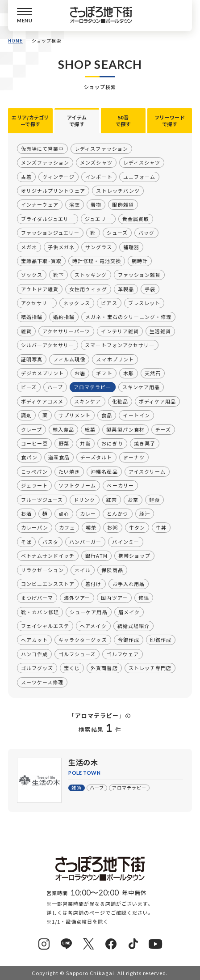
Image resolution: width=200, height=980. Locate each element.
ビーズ (29, 387)
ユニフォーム (139, 176)
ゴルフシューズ (77, 654)
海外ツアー (77, 598)
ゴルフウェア (122, 654)
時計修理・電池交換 (96, 261)
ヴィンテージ (58, 176)
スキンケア (87, 401)
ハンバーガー (85, 542)
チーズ (163, 429)
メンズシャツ (96, 162)
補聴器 (131, 246)
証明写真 (32, 359)
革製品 (125, 288)
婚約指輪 (64, 317)
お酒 (26, 513)
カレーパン (35, 527)
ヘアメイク (93, 626)
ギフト (104, 373)
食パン (29, 457)
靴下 (58, 275)
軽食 (154, 499)
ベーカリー (120, 485)
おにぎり (112, 443)
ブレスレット (144, 303)
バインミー (125, 542)
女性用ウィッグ (88, 288)
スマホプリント (115, 359)
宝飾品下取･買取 (41, 261)
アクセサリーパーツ (66, 331)
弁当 (85, 443)
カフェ (67, 527)
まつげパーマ (37, 598)
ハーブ (55, 387)
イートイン (136, 415)
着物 (96, 204)
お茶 (133, 499)
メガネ (29, 246)
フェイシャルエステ (45, 626)
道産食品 (59, 457)
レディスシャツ (142, 162)
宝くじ (72, 668)
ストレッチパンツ (118, 191)
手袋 (150, 288)
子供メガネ (61, 246)
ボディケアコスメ (42, 401)
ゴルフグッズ (37, 668)
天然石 (153, 373)
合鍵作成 (129, 640)
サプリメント (75, 415)
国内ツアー (114, 598)
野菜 (64, 443)
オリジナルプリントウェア (53, 191)
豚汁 (144, 513)
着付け (93, 584)
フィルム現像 (69, 359)
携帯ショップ (134, 556)
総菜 (90, 429)
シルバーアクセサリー (48, 345)
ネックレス (77, 303)
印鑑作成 (161, 640)
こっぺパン (34, 471)
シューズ (117, 233)
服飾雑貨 (123, 204)
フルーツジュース (42, 499)
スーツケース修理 (42, 682)
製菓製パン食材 (125, 429)
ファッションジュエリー (50, 233)
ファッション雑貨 (139, 275)
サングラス (99, 246)
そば (26, 542)
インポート (99, 176)
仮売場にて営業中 (42, 148)
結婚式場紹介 (133, 626)
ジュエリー (98, 219)
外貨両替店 (104, 668)
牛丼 (161, 527)
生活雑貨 (160, 331)
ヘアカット (34, 640)
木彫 (128, 373)
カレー (88, 513)
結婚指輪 (32, 317)
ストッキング (91, 275)
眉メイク (129, 611)
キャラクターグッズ (83, 640)
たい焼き (69, 471)
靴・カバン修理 (40, 611)
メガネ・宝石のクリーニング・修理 (128, 317)
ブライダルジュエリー (48, 219)
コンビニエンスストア (48, 584)
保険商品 (112, 569)
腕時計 (140, 261)
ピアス (109, 303)
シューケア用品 (88, 611)
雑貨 (26, 331)
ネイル (83, 569)
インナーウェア (40, 204)
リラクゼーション (42, 569)
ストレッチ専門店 (150, 668)
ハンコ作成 (34, 654)
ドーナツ (133, 457)
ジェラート (34, 485)
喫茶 (91, 527)
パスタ (50, 542)
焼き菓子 (144, 443)
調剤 (26, 415)
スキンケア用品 (141, 387)
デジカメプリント (42, 373)
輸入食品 (63, 429)
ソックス (32, 275)
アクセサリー (37, 303)
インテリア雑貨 (120, 331)
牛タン (137, 527)
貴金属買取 (136, 219)
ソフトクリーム (77, 485)
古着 (26, 176)
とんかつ (117, 513)
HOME (15, 40)
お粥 (112, 527)
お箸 (80, 373)
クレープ (31, 429)
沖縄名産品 (104, 471)
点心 (64, 513)
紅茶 (111, 499)
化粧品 (120, 401)
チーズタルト (96, 457)
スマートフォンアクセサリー (120, 345)
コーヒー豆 (34, 443)
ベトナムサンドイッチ (48, 556)
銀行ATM (96, 556)
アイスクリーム (147, 471)
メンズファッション (45, 162)
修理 (144, 598)
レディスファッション (101, 148)
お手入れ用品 (128, 584)
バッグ (146, 233)
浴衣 (75, 204)
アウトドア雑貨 (40, 288)
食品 (107, 415)
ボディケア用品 (157, 401)
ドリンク (84, 499)
